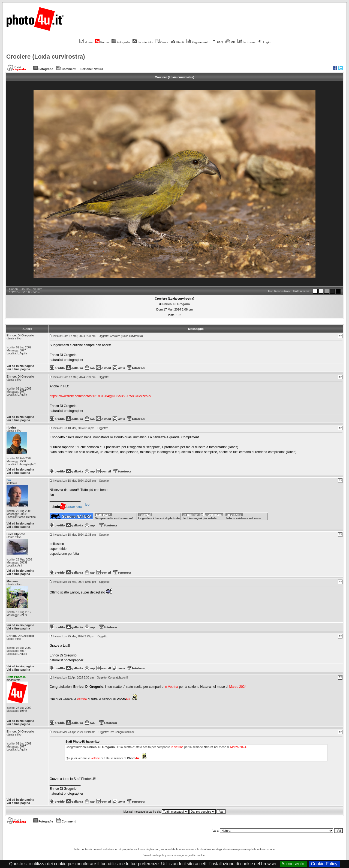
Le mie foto (142, 42)
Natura (98, 69)
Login (264, 42)
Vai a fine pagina (18, 369)
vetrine (82, 699)
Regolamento (198, 42)
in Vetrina (172, 687)
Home (86, 42)
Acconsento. (293, 864)
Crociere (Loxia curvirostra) (46, 57)
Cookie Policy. (324, 864)
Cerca (162, 42)
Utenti (177, 42)
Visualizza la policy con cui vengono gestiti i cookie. (174, 855)
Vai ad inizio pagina (20, 366)
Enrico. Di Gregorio (176, 304)
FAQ (217, 42)
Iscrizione (246, 42)
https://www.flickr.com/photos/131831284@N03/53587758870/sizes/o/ (100, 396)
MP (230, 42)
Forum (102, 42)
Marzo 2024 (238, 687)
